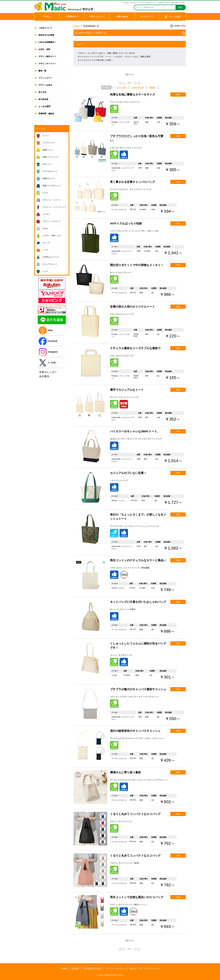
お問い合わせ (122, 17)
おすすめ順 (121, 88)
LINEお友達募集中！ (48, 42)
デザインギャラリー (47, 64)
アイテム (47, 17)
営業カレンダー (136, 969)
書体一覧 (42, 71)
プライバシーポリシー (115, 969)
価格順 (152, 88)
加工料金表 (43, 99)
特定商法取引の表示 (92, 969)
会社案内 (75, 969)
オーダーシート (147, 17)
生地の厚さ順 (138, 88)
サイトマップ (153, 969)
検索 (180, 7)
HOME (76, 26)
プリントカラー (45, 78)
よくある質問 (44, 106)
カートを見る (173, 17)
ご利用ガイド (72, 17)
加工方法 (42, 92)
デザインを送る (45, 85)
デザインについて (97, 17)
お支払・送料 (44, 49)
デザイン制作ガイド (47, 56)
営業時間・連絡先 (46, 114)
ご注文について (45, 28)
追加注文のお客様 (46, 35)
